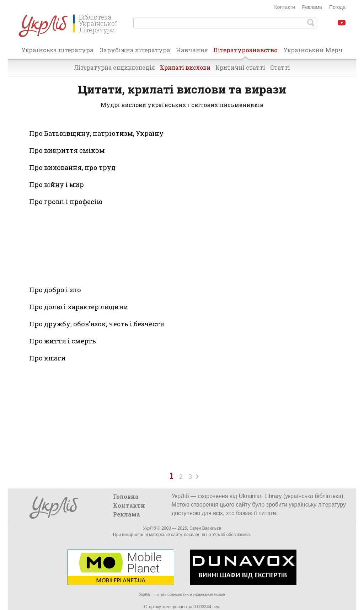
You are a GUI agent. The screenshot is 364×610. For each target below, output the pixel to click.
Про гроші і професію (66, 202)
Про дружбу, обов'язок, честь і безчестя (97, 324)
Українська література (57, 50)
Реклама (312, 7)
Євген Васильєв (205, 528)
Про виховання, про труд (72, 167)
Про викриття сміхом (67, 150)
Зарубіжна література (135, 50)
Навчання (192, 50)
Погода (337, 7)
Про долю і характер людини (79, 307)
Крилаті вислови (185, 67)
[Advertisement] (110, 245)
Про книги (47, 358)
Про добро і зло (55, 290)
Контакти (285, 7)
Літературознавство (245, 52)
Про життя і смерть (63, 341)
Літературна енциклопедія (114, 67)
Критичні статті (240, 67)
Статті (280, 67)
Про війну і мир (57, 184)
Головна (126, 496)
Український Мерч (313, 50)
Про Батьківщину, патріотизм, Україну (96, 133)
